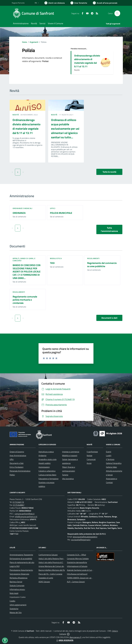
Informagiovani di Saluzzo (77, 566)
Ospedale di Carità (46, 578)
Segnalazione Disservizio (19, 574)
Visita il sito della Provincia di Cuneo (53, 562)
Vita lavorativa (68, 479)
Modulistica (56, 258)
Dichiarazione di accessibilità (21, 559)
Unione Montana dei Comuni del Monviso (55, 566)
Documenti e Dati (17, 463)
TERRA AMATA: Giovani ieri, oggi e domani (84, 578)
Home (24, 42)
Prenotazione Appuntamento (21, 570)
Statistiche (14, 609)
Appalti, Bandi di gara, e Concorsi (24, 259)
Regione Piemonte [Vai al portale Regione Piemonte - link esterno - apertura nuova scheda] (18, 3)
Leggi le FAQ (15, 566)
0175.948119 (18, 502)
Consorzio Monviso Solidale (78, 559)
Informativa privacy (17, 589)
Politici (12, 475)
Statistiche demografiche (77, 562)
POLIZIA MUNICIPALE (61, 213)
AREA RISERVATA (65, 640)
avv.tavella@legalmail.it (81, 540)
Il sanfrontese (92, 452)
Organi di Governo (17, 452)
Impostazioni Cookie (18, 597)
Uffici (53, 208)
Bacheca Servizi (16, 582)
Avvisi (89, 463)
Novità (16, 115)
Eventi (109, 452)
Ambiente (42, 455)
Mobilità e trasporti (70, 455)
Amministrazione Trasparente (21, 555)
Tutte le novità (109, 172)
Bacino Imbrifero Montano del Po (52, 570)
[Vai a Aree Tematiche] (79, 3)
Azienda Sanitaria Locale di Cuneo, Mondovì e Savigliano (89, 570)
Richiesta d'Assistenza (18, 578)
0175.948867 (19, 505)
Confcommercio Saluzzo (48, 555)
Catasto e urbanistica (47, 471)
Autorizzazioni (44, 467)
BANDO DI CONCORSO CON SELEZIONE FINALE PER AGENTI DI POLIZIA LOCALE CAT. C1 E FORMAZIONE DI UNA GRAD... (27, 272)
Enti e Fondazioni (16, 467)
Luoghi (109, 455)
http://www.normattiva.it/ (77, 574)
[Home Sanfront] (34, 13)
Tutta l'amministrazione (109, 229)
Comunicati (91, 459)
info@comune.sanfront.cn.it (26, 517)
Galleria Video (111, 467)
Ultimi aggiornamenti (18, 605)
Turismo (65, 475)
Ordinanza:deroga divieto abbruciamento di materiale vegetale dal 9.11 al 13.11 (87, 61)
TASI (52, 263)
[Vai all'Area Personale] (105, 3)
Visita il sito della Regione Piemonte (53, 559)
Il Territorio (110, 459)
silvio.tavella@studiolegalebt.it (85, 537)
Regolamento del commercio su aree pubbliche (102, 265)
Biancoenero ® (75, 637)
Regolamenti (93, 258)
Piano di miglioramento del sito (22, 562)
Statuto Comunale (17, 585)
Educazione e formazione (48, 479)
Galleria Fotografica (114, 463)
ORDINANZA (19, 213)
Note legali (14, 593)
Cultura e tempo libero (47, 475)
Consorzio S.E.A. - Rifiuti (76, 555)
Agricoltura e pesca (46, 452)
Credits (12, 601)
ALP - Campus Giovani (76, 582)
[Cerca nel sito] (117, 13)
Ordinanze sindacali (23, 208)
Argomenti (34, 42)
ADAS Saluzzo (44, 582)
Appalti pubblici (45, 463)
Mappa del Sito (16, 612)
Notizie (89, 455)
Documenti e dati (109, 318)
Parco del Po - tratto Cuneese (50, 574)
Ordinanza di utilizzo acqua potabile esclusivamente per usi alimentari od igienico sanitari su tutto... (65, 129)
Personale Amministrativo (20, 471)
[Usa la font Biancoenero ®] (55, 3)
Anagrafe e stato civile (48, 459)
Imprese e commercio (71, 452)
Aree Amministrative (18, 455)
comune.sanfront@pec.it (25, 514)
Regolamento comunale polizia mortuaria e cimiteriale (25, 300)
